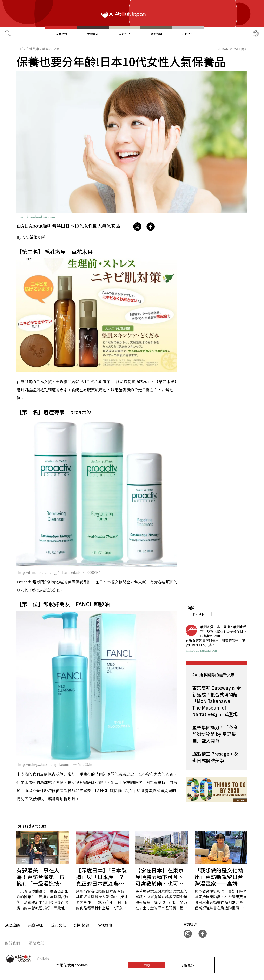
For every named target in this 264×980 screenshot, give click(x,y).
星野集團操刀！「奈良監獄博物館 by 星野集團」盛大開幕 (215, 734)
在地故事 (188, 34)
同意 (147, 965)
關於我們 (12, 943)
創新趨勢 (156, 34)
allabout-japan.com (201, 650)
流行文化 (125, 34)
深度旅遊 (61, 34)
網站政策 (36, 943)
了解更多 (187, 965)
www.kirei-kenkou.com (37, 217)
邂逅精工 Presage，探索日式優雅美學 (215, 757)
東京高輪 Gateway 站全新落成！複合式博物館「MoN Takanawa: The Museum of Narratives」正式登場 (217, 701)
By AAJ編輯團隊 (31, 237)
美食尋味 (93, 34)
